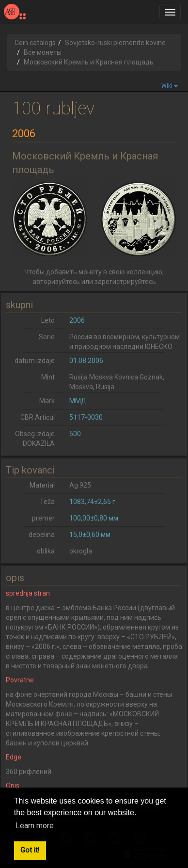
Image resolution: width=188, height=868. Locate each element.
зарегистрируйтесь (125, 282)
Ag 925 (80, 485)
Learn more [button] (35, 826)
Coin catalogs (35, 43)
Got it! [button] (30, 850)
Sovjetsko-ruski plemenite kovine (115, 43)
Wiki (170, 86)
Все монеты (43, 52)
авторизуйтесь (56, 282)
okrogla (81, 551)
